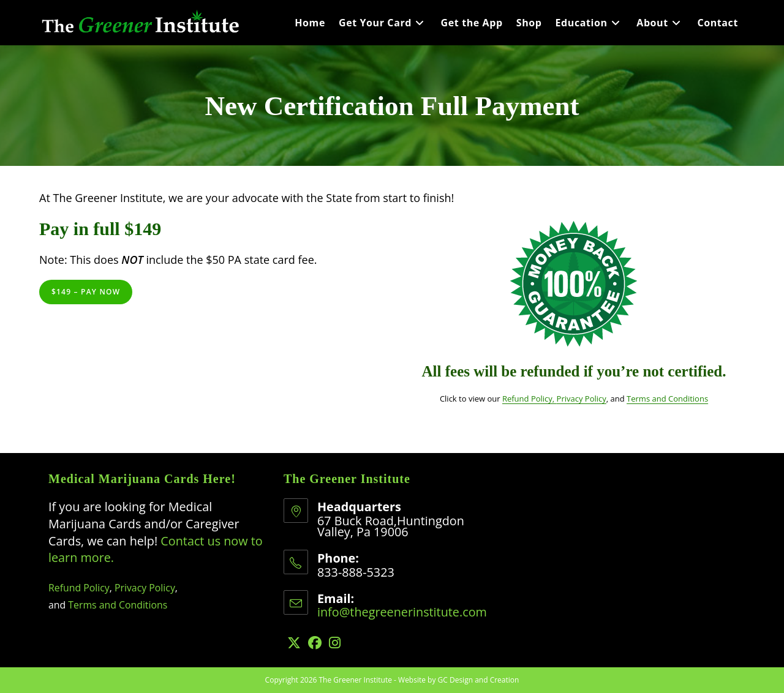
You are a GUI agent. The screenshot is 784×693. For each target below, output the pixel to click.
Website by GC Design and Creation (458, 680)
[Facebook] (315, 642)
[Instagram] (335, 642)
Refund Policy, (530, 399)
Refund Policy (79, 588)
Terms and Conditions (667, 399)
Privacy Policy (582, 399)
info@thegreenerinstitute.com (402, 612)
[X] (294, 642)
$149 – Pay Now (86, 292)
